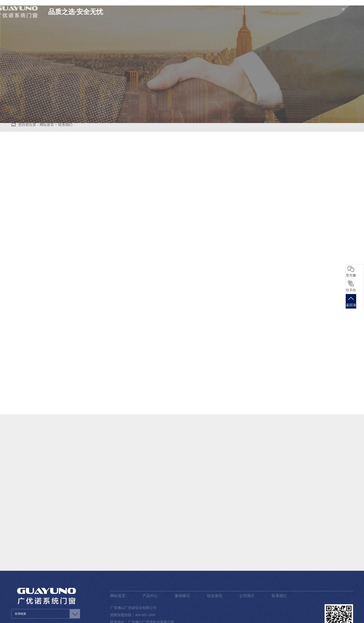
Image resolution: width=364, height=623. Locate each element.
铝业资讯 (215, 574)
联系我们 (279, 574)
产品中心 (150, 574)
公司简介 (247, 574)
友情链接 (20, 592)
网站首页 (118, 574)
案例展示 (182, 574)
